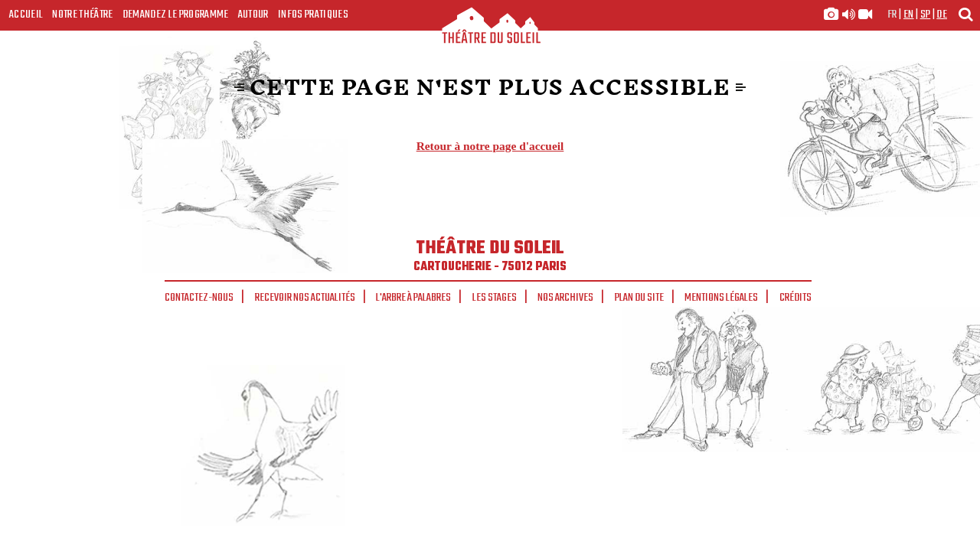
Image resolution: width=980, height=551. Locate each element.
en (909, 15)
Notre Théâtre (82, 15)
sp (926, 15)
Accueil (26, 15)
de (942, 15)
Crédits (795, 298)
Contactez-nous (199, 298)
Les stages (495, 298)
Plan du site (639, 298)
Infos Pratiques (313, 15)
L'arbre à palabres (413, 298)
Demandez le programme (176, 15)
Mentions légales (721, 298)
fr (892, 15)
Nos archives (565, 298)
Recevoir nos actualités (305, 298)
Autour (253, 15)
